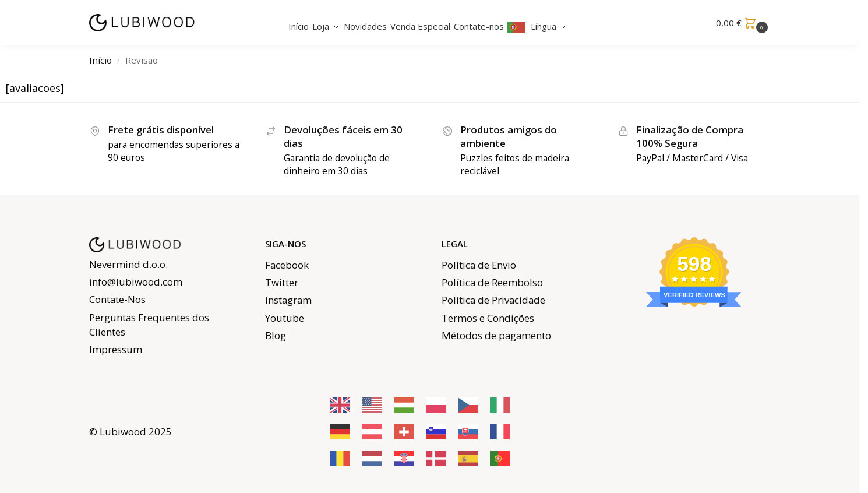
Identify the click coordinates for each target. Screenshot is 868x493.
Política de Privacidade (493, 300)
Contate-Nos (117, 299)
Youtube (285, 318)
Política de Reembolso (492, 282)
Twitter (282, 282)
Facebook (287, 265)
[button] (743, 23)
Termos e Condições (488, 318)
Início (100, 60)
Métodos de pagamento (496, 335)
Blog (276, 335)
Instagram (288, 300)
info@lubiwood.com (136, 282)
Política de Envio (479, 265)
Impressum (116, 349)
